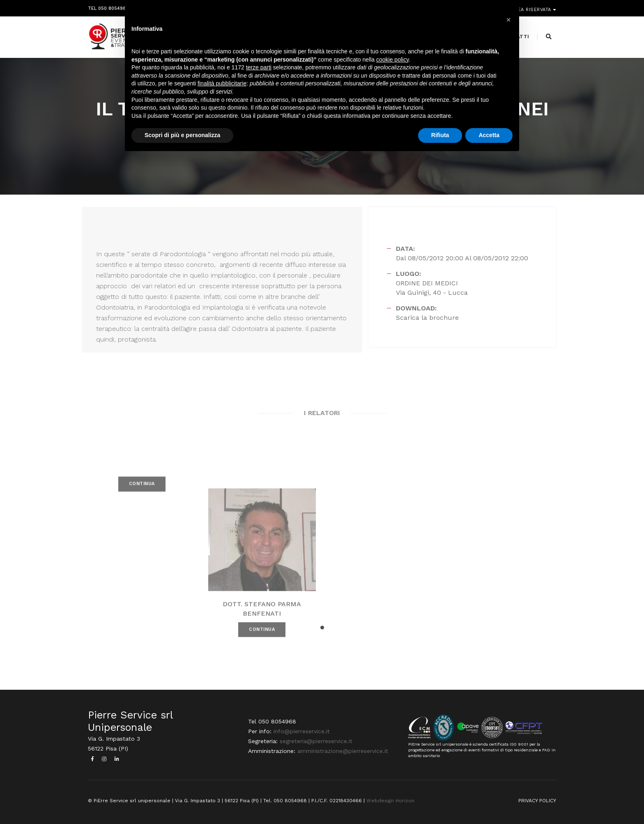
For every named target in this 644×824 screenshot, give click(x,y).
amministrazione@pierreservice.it (343, 751)
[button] (322, 628)
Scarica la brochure (427, 318)
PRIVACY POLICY (537, 801)
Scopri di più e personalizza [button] (182, 135)
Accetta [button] (489, 135)
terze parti (259, 67)
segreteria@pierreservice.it (316, 741)
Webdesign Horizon (390, 801)
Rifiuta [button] (440, 135)
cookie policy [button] (392, 60)
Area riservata (532, 7)
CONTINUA (142, 492)
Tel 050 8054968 (108, 7)
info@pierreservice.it (302, 731)
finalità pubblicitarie (222, 83)
